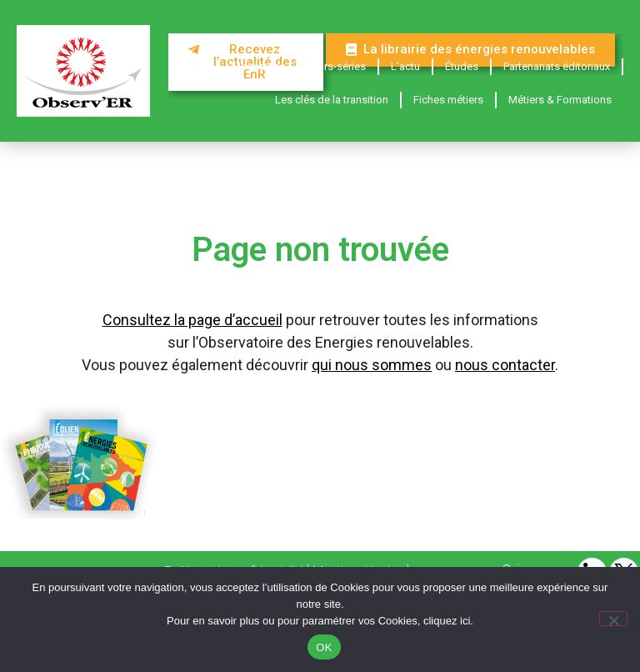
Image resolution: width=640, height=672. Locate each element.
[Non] (613, 619)
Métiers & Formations (560, 100)
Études (462, 66)
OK (324, 647)
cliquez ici (447, 621)
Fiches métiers (448, 100)
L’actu (405, 66)
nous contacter (505, 365)
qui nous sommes (372, 365)
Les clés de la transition (332, 100)
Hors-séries (338, 66)
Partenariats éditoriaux (557, 66)
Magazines (258, 66)
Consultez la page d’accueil (192, 320)
